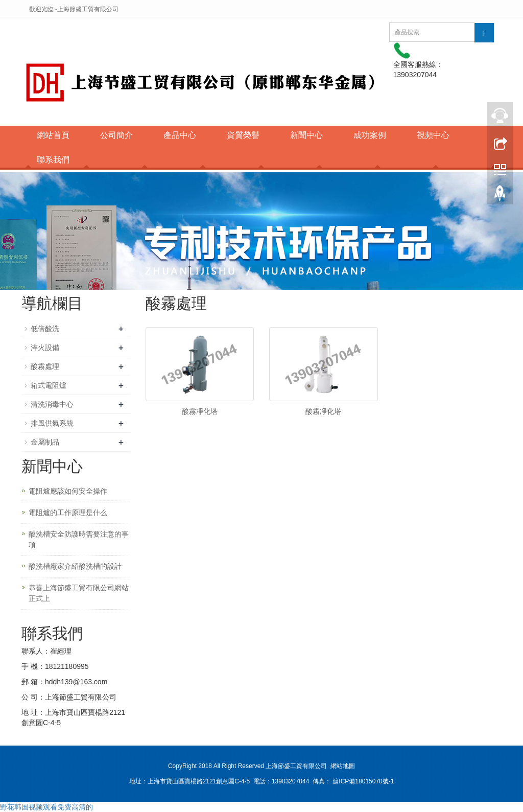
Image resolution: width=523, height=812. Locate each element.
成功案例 (370, 135)
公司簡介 (116, 135)
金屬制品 (45, 442)
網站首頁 (53, 135)
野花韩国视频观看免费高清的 (46, 807)
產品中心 (180, 135)
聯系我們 (53, 160)
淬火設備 (45, 347)
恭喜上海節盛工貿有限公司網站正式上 (79, 593)
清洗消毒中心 (52, 404)
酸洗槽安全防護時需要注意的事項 (79, 539)
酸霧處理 (45, 366)
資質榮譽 (243, 135)
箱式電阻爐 (49, 385)
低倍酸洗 (45, 329)
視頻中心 (433, 135)
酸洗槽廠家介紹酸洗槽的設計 (75, 566)
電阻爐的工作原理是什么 (68, 513)
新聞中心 (306, 135)
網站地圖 (343, 766)
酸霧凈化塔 (200, 411)
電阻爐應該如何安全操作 (68, 491)
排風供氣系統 (52, 423)
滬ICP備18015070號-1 (363, 781)
